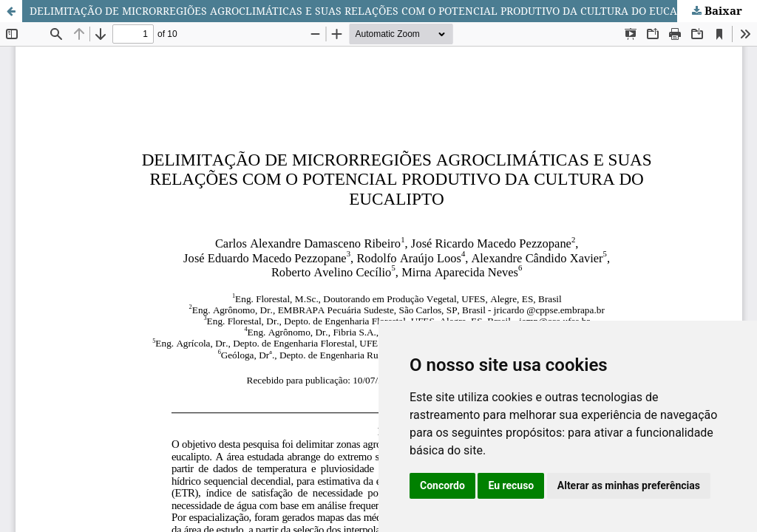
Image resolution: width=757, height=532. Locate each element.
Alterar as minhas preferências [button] (629, 485)
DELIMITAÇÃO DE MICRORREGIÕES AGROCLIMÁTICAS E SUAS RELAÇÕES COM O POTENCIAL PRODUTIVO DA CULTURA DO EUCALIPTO (369, 11)
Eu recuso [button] (511, 485)
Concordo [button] (442, 485)
